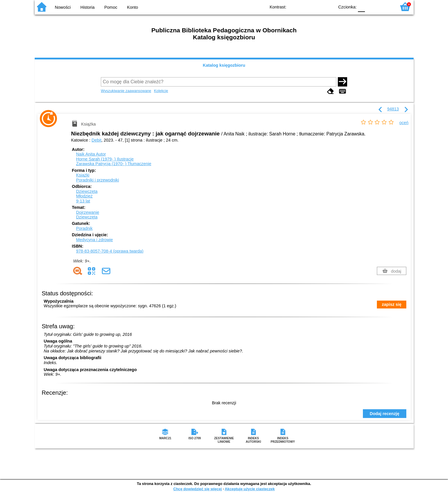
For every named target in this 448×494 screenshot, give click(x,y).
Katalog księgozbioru (224, 65)
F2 (385, 7)
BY (328, 7)
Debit (96, 140)
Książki (83, 175)
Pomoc (111, 7)
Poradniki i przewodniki (97, 180)
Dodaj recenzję (385, 414)
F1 (371, 7)
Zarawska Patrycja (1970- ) (114, 164)
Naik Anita (91, 154)
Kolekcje (161, 91)
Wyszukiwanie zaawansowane (126, 91)
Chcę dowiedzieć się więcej (197, 489)
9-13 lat (83, 201)
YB (316, 7)
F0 (362, 7)
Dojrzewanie (88, 212)
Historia (88, 7)
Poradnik (84, 228)
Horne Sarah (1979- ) (105, 159)
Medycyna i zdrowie (94, 240)
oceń (404, 123)
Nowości (63, 7)
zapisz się (392, 304)
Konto (133, 7)
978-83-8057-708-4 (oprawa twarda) (110, 251)
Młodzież (84, 196)
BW (305, 7)
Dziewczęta (87, 191)
